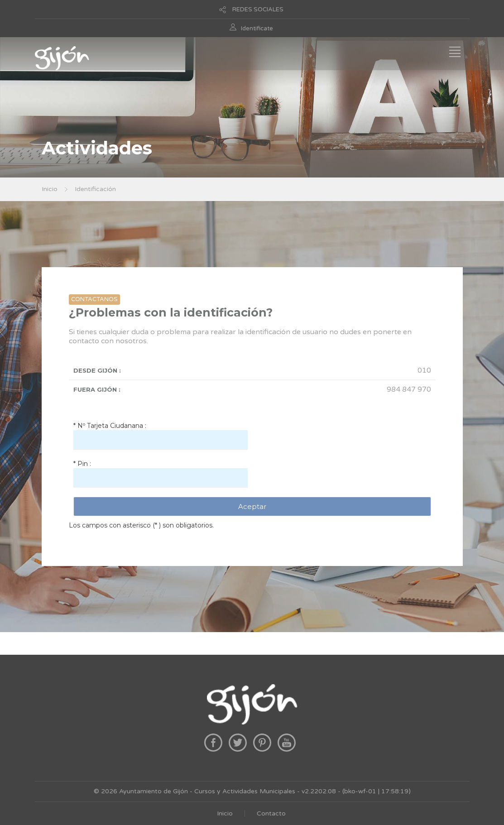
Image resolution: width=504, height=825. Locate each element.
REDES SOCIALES (258, 10)
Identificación (95, 189)
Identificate (257, 29)
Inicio (50, 189)
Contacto (271, 813)
